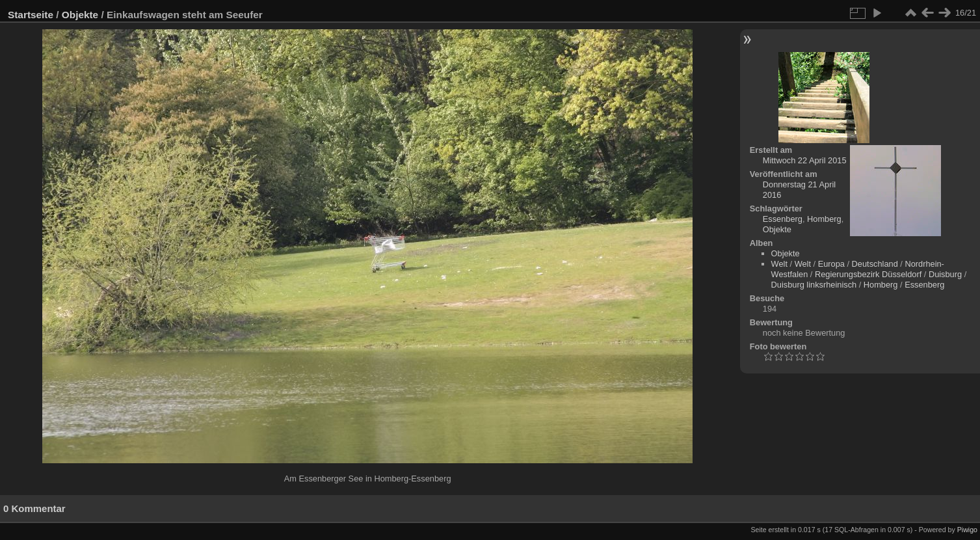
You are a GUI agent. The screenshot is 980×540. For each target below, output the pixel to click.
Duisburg (945, 274)
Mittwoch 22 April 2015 (805, 160)
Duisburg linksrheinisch (814, 285)
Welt (779, 264)
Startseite (31, 15)
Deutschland (875, 264)
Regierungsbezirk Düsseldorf (868, 274)
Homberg (824, 219)
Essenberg (783, 219)
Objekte (80, 15)
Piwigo (967, 530)
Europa (831, 264)
